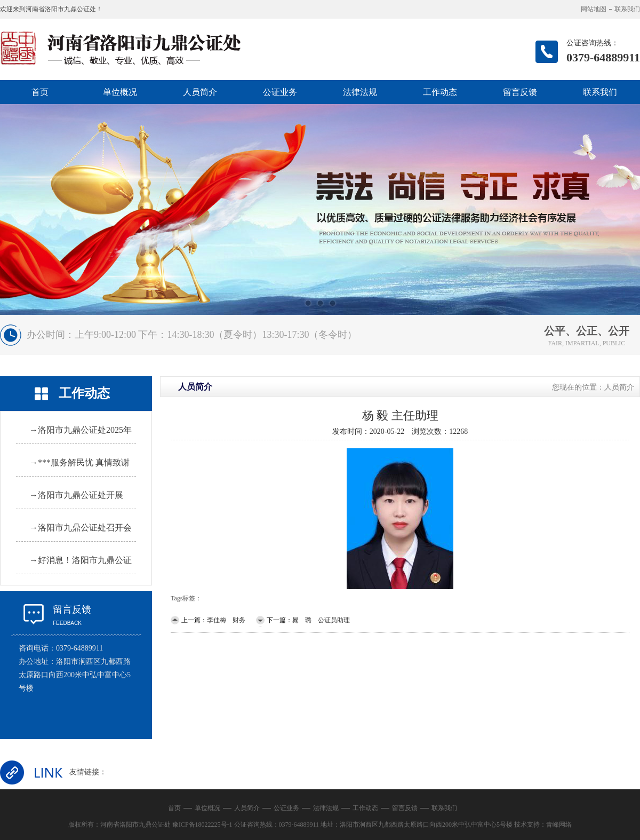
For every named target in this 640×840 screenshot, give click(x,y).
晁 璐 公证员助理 (321, 620)
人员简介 (200, 92)
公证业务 (280, 92)
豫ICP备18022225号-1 (202, 825)
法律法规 (360, 92)
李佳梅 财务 (226, 620)
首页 (40, 92)
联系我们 (627, 9)
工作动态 (440, 92)
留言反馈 (520, 92)
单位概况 (120, 92)
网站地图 (594, 9)
